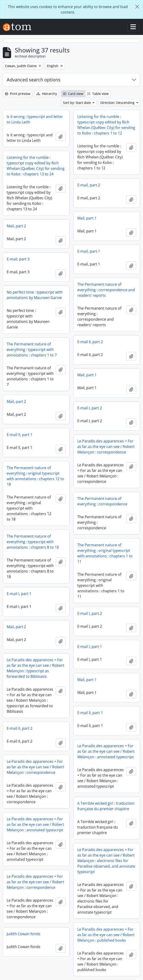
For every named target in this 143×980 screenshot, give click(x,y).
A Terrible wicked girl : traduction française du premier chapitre (106, 806)
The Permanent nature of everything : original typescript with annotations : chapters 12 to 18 (35, 476)
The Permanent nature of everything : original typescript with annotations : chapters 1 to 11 (105, 553)
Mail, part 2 (16, 226)
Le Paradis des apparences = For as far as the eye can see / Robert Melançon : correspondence (106, 447)
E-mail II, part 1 (19, 435)
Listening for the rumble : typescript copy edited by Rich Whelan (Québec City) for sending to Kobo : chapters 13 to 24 (36, 166)
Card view (73, 94)
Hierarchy (47, 94)
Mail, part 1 (87, 218)
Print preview (18, 94)
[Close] (137, 7)
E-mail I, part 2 (90, 408)
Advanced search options (34, 80)
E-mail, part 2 (89, 185)
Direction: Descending (118, 103)
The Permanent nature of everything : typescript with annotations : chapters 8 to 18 (33, 542)
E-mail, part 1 (89, 251)
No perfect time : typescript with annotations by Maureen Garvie (35, 295)
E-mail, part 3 (18, 259)
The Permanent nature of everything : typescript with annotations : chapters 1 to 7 (32, 350)
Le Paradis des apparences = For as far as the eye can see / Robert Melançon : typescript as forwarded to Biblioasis (35, 668)
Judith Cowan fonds (24, 934)
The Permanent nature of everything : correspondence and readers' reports (106, 290)
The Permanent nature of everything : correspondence (102, 501)
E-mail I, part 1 (19, 594)
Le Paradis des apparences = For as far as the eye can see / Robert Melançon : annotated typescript (106, 751)
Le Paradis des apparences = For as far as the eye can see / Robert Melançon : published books (106, 935)
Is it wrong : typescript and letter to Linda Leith (35, 119)
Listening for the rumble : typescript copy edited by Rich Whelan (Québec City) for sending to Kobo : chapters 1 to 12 (106, 125)
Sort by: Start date (77, 103)
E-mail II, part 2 (90, 342)
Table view (98, 94)
